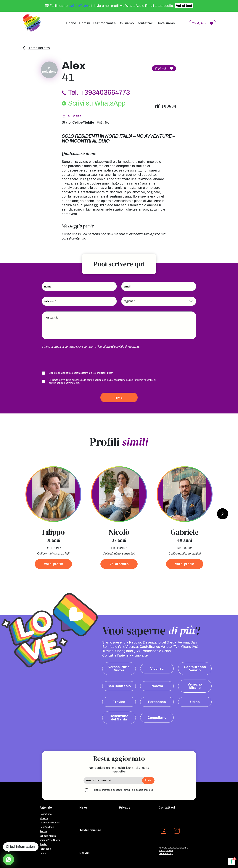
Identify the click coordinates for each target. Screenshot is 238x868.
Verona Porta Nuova (119, 669)
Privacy (125, 808)
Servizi (84, 853)
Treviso (119, 702)
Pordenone (157, 702)
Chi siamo (126, 23)
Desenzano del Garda (119, 718)
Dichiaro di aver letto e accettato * (81, 373)
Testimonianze (104, 23)
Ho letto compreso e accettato (122, 790)
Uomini (84, 23)
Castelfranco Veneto (195, 669)
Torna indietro (36, 48)
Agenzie (46, 808)
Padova (157, 686)
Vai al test (184, 6)
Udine (195, 702)
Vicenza (157, 669)
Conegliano (157, 718)
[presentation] (70, 360)
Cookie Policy (166, 854)
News (83, 808)
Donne (71, 23)
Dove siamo (166, 23)
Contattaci (145, 23)
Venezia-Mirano (195, 686)
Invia (119, 397)
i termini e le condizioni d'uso (97, 373)
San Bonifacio (119, 686)
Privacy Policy (166, 851)
